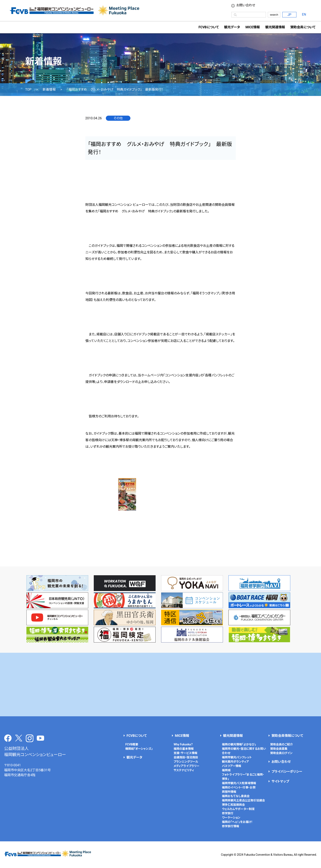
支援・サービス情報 (185, 753)
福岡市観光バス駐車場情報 (239, 783)
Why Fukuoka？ (183, 744)
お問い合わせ (246, 5)
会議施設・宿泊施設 (186, 757)
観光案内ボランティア (235, 762)
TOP (28, 90)
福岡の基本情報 (184, 749)
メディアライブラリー (186, 766)
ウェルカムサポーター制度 (238, 809)
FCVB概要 (132, 744)
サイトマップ (280, 781)
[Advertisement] (160, 685)
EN (304, 14)
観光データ (232, 27)
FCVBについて (137, 736)
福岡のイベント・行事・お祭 (239, 787)
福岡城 (226, 770)
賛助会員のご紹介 (281, 744)
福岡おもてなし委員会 (236, 796)
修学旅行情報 (231, 826)
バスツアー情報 (232, 766)
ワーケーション (231, 818)
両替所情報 (229, 792)
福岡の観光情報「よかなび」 (239, 744)
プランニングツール (186, 762)
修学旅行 (228, 813)
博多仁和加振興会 (233, 805)
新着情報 (49, 90)
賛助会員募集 (279, 749)
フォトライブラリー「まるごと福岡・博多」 (243, 777)
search (274, 15)
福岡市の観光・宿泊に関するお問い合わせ (244, 751)
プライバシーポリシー (287, 772)
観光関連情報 (233, 736)
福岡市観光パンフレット (237, 757)
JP (289, 15)
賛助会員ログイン (281, 753)
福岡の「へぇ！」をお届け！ (237, 822)
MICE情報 (253, 27)
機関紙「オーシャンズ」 (139, 749)
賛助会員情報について (287, 736)
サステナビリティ (184, 770)
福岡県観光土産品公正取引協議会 (243, 800)
